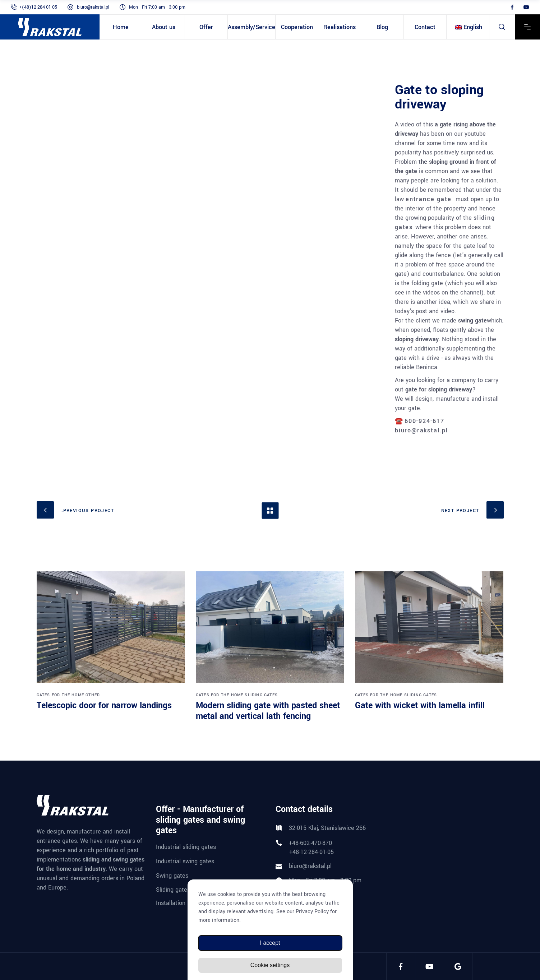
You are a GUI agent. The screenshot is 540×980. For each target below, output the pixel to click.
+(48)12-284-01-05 (38, 7)
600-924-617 (424, 421)
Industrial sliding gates (186, 847)
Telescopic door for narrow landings (104, 705)
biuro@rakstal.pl (93, 7)
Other (93, 695)
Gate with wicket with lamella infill (420, 705)
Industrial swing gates (185, 861)
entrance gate (428, 199)
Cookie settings (270, 965)
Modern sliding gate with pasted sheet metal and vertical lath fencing (268, 711)
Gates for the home (61, 695)
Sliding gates (261, 695)
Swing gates (172, 875)
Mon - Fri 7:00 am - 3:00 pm (157, 7)
